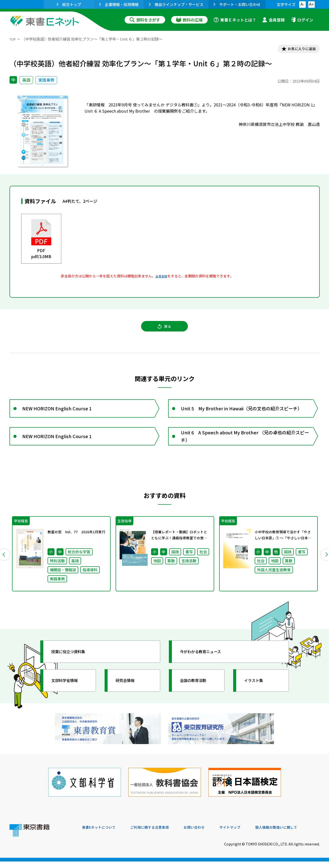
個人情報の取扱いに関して (296, 834)
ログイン (302, 20)
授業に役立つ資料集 (74, 666)
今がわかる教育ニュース (207, 666)
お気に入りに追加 (298, 50)
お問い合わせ (206, 834)
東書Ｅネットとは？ (235, 20)
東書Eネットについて (101, 834)
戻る (165, 331)
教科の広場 (189, 20)
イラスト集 (257, 695)
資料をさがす (145, 20)
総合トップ (69, 4)
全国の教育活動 (198, 695)
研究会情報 (129, 695)
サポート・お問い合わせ (237, 4)
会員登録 (273, 20)
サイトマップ (245, 834)
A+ (311, 4)
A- (302, 4)
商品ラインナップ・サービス (176, 4)
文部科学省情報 (69, 695)
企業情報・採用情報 (119, 4)
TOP (13, 39)
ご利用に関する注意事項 (157, 834)
